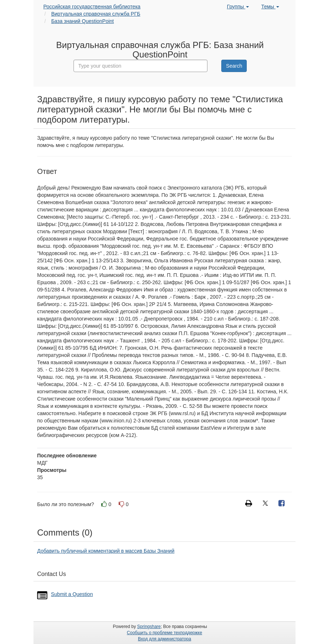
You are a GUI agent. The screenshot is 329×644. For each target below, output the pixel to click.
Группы (238, 7)
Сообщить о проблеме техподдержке (165, 633)
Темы (270, 7)
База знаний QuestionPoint (83, 21)
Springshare (149, 627)
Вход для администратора (164, 639)
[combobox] (140, 66)
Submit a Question (72, 594)
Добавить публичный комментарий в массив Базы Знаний (106, 551)
